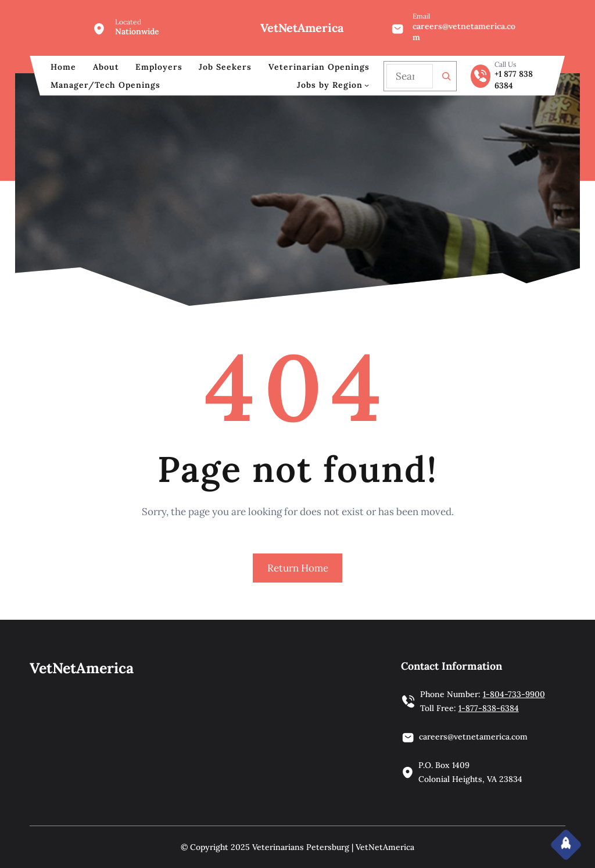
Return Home (298, 568)
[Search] (446, 76)
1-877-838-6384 (489, 708)
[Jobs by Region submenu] (367, 85)
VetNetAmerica (302, 28)
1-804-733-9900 (514, 694)
